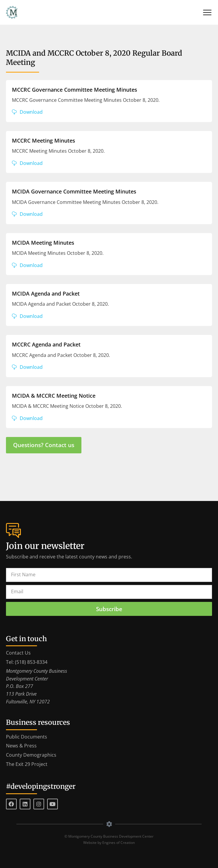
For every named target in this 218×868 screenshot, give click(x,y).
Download (31, 112)
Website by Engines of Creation (109, 843)
